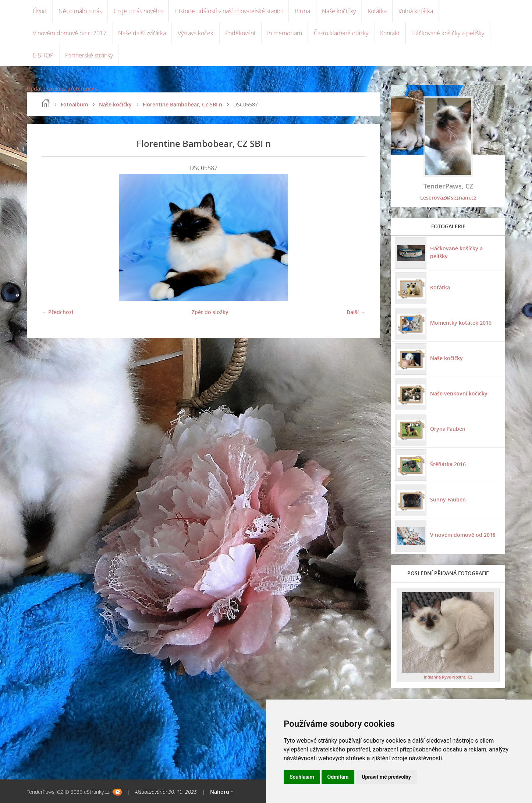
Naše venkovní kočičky (459, 393)
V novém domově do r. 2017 (70, 33)
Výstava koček (196, 33)
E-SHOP (43, 55)
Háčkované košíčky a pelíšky (448, 33)
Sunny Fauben (448, 499)
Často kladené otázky (341, 33)
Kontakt (390, 33)
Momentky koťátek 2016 (461, 323)
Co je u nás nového (138, 11)
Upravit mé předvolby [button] (386, 777)
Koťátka (377, 11)
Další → (356, 312)
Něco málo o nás (80, 11)
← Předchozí (57, 312)
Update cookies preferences (62, 89)
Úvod (40, 11)
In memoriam (285, 33)
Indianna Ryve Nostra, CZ (448, 677)
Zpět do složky (210, 312)
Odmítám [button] (338, 777)
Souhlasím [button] (302, 777)
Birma (302, 11)
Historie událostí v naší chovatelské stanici (229, 11)
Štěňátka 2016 (448, 464)
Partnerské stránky (89, 55)
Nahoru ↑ (222, 792)
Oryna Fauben (448, 429)
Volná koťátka (416, 11)
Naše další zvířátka (142, 33)
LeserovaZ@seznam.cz (448, 198)
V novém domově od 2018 (463, 535)
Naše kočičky (339, 11)
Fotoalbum (74, 104)
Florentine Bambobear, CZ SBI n (182, 104)
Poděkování (240, 33)
